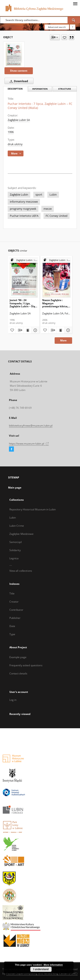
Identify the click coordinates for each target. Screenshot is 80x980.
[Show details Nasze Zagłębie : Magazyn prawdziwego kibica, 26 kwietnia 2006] (68, 330)
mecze (48, 209)
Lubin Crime (17, 526)
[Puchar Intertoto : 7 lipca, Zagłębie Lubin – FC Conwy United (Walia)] (14, 54)
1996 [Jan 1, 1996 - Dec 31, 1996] (11, 132)
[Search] (74, 20)
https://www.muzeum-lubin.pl (29, 444)
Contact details (18, 673)
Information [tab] (40, 89)
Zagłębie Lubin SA (19, 120)
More (63, 340)
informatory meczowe (24, 202)
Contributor (16, 610)
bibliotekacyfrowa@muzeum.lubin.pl (31, 426)
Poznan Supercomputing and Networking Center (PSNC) (42, 973)
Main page (15, 488)
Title (12, 593)
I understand (41, 969)
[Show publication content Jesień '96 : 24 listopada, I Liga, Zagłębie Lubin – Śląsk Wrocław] (28, 330)
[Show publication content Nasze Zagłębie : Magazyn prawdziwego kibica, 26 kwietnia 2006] (60, 330)
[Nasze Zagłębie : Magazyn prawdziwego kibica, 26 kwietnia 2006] (56, 277)
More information (53, 965)
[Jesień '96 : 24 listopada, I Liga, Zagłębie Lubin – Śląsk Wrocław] (24, 277)
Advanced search (57, 27)
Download (18, 81)
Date (12, 626)
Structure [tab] (65, 89)
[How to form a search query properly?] (73, 27)
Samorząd (16, 542)
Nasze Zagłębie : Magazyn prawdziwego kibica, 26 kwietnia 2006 (55, 303)
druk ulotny (15, 144)
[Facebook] (11, 449)
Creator (14, 602)
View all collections (21, 571)
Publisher (15, 618)
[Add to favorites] (64, 37)
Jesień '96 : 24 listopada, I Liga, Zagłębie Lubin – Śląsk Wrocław (24, 303)
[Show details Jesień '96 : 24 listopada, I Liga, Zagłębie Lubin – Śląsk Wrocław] (35, 330)
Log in (13, 700)
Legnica (14, 558)
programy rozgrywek (23, 209)
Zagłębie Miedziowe (21, 534)
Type (12, 634)
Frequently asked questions (26, 665)
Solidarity (15, 550)
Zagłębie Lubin (19, 195)
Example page (18, 657)
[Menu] (75, 3)
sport (39, 195)
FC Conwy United (57, 216)
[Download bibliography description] (20, 330)
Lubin (53, 195)
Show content (19, 71)
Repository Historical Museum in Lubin (33, 509)
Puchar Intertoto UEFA (24, 216)
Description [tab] (15, 89)
